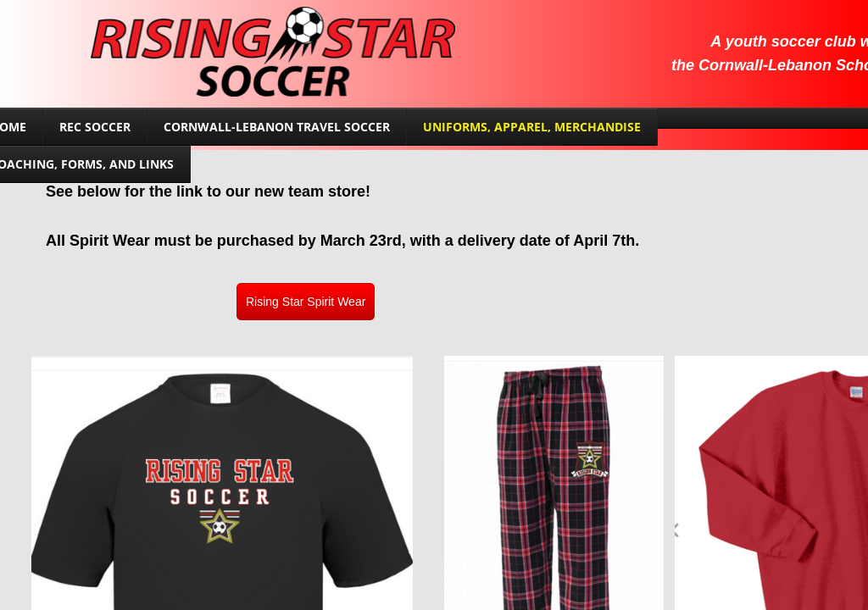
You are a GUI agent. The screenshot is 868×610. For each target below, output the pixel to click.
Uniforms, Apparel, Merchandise (532, 127)
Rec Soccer (95, 127)
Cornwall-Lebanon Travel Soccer (277, 127)
